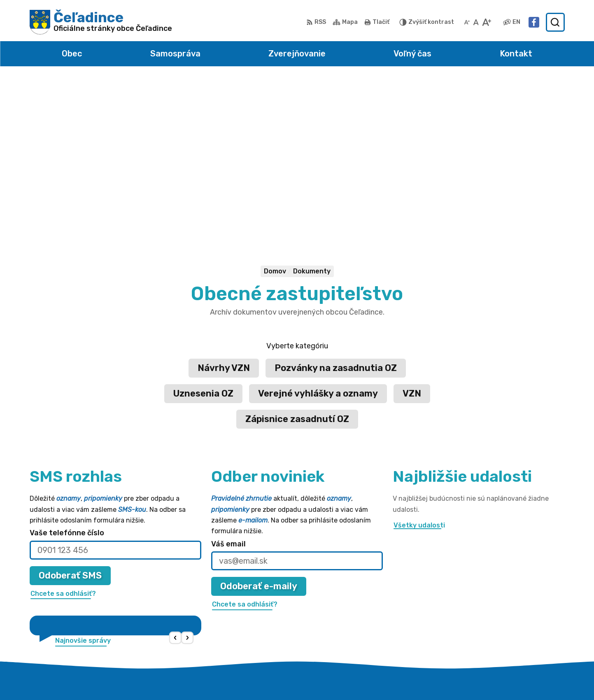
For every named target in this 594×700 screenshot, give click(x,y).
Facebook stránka (495, 633)
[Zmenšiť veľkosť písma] (467, 22)
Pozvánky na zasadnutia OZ (336, 200)
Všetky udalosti (419, 358)
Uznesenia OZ (203, 226)
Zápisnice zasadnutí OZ (297, 251)
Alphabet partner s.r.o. (305, 678)
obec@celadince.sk (496, 624)
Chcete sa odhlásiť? (63, 426)
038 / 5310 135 (489, 615)
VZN (412, 226)
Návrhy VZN (224, 200)
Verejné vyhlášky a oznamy (318, 226)
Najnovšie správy (83, 473)
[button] (175, 471)
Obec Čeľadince (428, 678)
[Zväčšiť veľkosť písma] (486, 22)
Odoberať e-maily (259, 419)
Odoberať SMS (70, 408)
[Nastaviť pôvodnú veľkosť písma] (476, 22)
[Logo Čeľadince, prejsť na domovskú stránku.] (101, 22)
